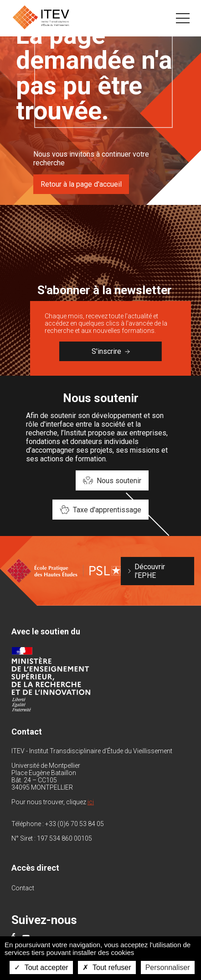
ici (91, 802)
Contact (23, 888)
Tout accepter (41, 967)
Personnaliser (168, 967)
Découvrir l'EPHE (150, 571)
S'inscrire (111, 351)
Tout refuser (107, 967)
